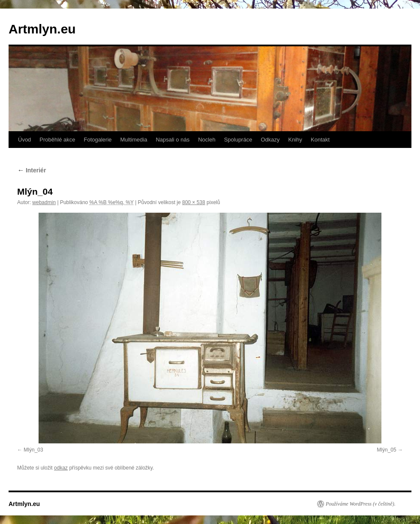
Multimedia (134, 140)
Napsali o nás (172, 140)
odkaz (61, 468)
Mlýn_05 (386, 450)
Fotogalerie (97, 140)
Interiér (31, 170)
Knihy (295, 140)
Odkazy (270, 140)
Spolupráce (238, 140)
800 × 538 (194, 202)
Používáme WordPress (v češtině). (361, 504)
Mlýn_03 (33, 450)
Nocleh (207, 140)
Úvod (24, 140)
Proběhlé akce (57, 140)
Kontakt (320, 140)
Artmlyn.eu (42, 29)
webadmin (44, 202)
